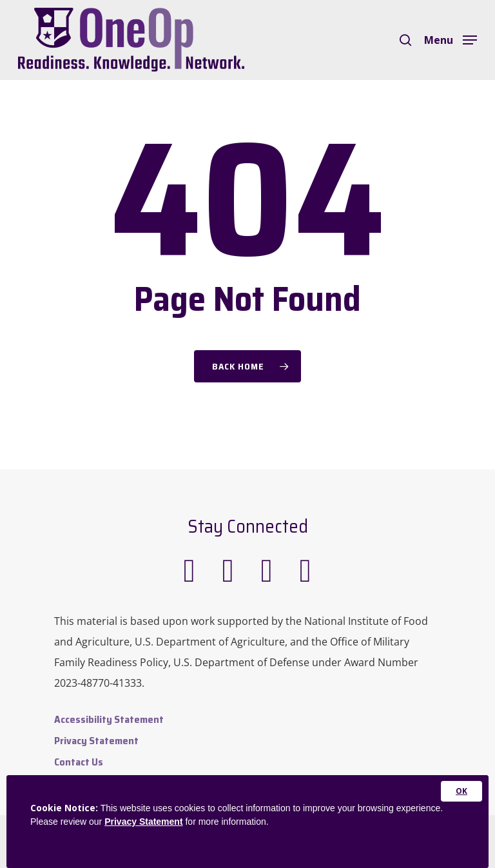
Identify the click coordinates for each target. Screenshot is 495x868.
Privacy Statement (96, 741)
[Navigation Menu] (451, 39)
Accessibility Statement (109, 719)
